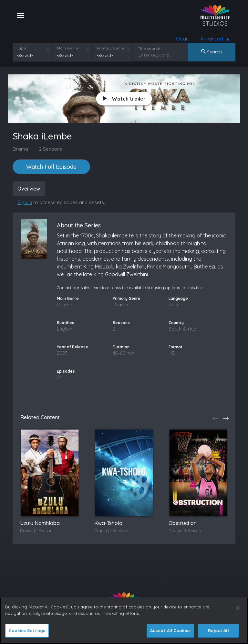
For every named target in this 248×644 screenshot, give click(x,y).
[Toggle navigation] (21, 15)
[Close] (238, 608)
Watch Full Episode (51, 167)
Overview (29, 189)
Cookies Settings (27, 630)
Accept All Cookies (170, 630)
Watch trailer (124, 99)
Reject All (218, 630)
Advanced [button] (213, 39)
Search (212, 52)
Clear (182, 39)
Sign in (25, 202)
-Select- (25, 55)
